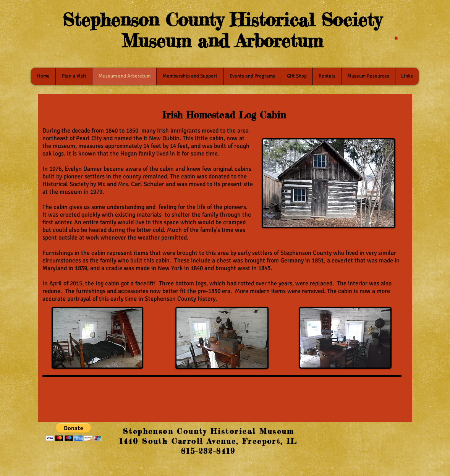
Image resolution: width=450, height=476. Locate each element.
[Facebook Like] (355, 433)
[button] (396, 38)
